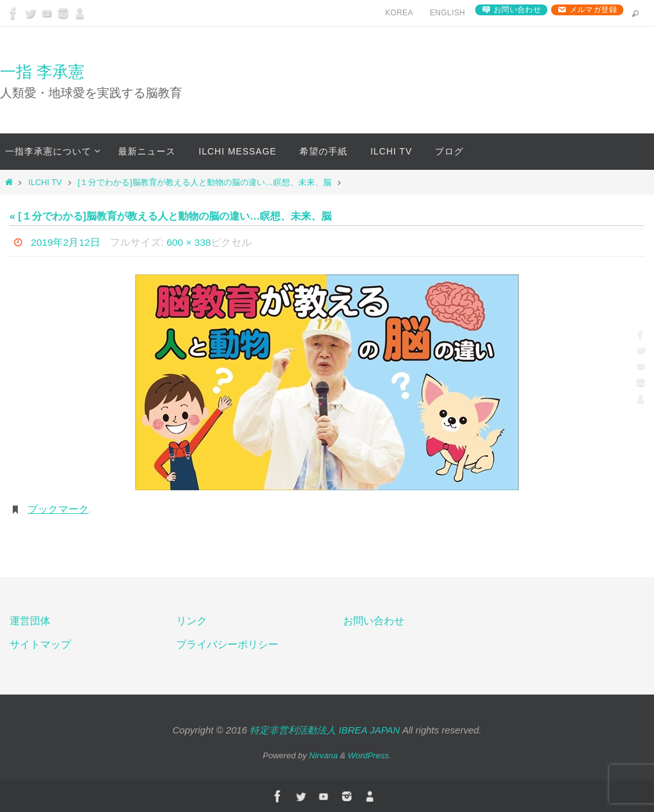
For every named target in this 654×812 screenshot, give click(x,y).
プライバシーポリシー (227, 644)
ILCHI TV (45, 182)
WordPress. (370, 756)
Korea (399, 13)
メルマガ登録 (593, 10)
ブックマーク (58, 509)
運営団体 (30, 621)
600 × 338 (190, 242)
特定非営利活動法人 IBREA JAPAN (325, 730)
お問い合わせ (517, 10)
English (447, 13)
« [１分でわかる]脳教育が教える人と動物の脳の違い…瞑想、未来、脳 (171, 216)
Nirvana (323, 756)
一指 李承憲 (42, 71)
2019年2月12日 (66, 242)
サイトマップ (40, 644)
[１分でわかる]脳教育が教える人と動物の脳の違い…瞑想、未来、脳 (205, 182)
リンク (192, 621)
